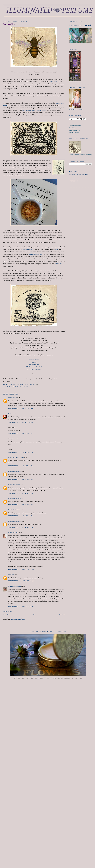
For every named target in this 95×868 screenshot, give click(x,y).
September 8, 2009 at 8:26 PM (21, 516)
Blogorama (17, 387)
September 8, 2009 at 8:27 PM (21, 527)
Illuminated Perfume (14, 471)
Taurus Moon (54, 81)
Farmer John (59, 264)
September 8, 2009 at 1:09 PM (21, 422)
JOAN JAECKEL (13, 532)
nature (25, 387)
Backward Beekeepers (35, 254)
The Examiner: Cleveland (34, 367)
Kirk (57, 249)
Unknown (11, 575)
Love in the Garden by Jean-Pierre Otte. (34, 110)
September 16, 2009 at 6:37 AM (21, 570)
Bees (11, 387)
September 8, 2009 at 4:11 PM (21, 452)
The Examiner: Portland (34, 369)
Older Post (62, 615)
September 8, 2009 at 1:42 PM (21, 434)
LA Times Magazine (26, 249)
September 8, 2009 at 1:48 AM (21, 409)
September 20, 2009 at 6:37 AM (21, 581)
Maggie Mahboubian (14, 586)
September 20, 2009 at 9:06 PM (21, 607)
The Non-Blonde (34, 364)
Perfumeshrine (13, 398)
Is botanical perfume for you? (80, 25)
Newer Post (6, 615)
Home (34, 615)
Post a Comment (8, 611)
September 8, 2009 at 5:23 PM (21, 466)
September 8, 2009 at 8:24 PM (21, 493)
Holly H (11, 414)
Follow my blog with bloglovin (78, 174)
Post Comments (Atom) (18, 619)
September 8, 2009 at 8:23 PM (21, 480)
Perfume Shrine (34, 360)
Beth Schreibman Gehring (16, 457)
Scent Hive (34, 362)
